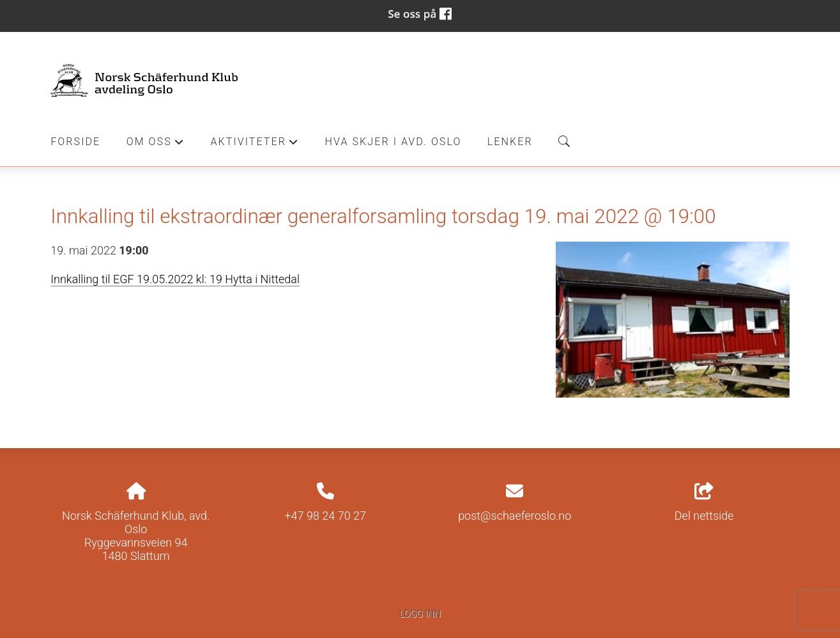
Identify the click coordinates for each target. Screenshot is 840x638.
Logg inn (420, 614)
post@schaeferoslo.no (515, 516)
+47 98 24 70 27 (325, 516)
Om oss (156, 145)
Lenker (510, 142)
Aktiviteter (255, 145)
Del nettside (704, 502)
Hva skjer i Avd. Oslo (393, 142)
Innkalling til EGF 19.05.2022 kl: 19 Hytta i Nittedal (175, 279)
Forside (75, 142)
